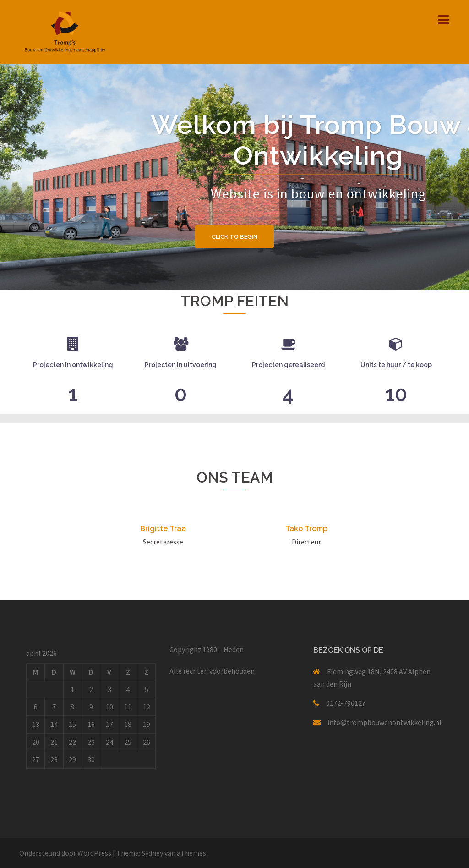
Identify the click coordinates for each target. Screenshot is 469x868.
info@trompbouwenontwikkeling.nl (384, 722)
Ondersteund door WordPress (65, 853)
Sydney (152, 853)
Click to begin (234, 236)
